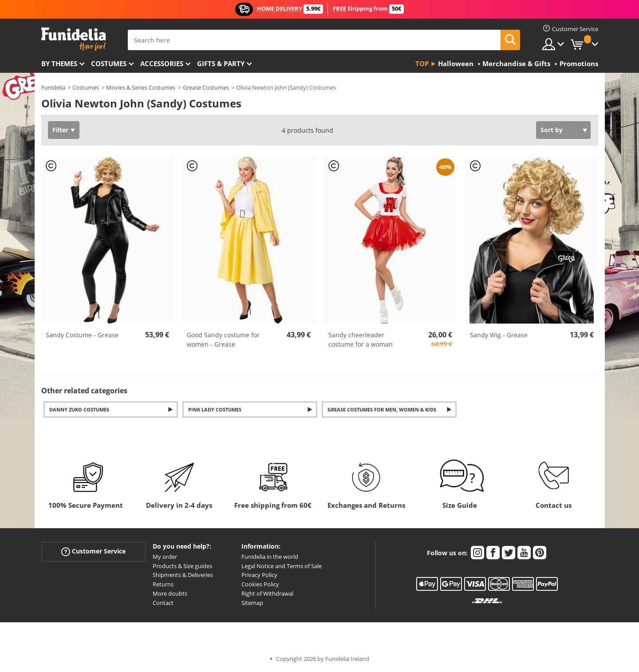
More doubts (170, 593)
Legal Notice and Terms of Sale (282, 566)
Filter (60, 130)
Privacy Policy (259, 575)
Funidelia (53, 87)
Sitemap (252, 603)
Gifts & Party (221, 63)
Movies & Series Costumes (141, 87)
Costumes (109, 63)
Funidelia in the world (270, 557)
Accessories (162, 63)
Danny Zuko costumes (79, 409)
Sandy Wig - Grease (499, 335)
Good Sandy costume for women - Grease (223, 340)
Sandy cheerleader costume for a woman (361, 340)
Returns (163, 584)
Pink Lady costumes (215, 409)
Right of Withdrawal (267, 593)
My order (165, 557)
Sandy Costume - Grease (82, 335)
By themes (59, 63)
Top (422, 63)
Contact (163, 603)
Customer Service (93, 551)
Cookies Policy (260, 584)
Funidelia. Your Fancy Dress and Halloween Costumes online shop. (73, 39)
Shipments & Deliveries (183, 575)
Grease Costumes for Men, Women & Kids (382, 409)
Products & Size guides (182, 566)
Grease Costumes (206, 87)
